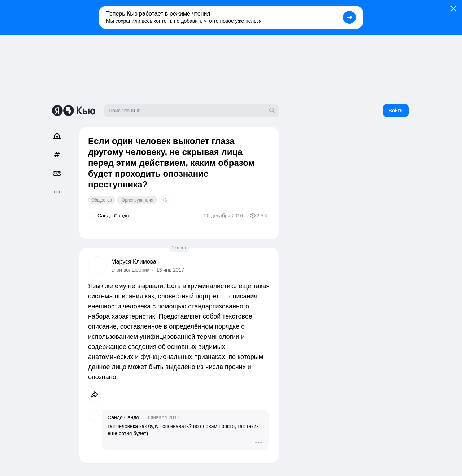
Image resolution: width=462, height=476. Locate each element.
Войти (396, 111)
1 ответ (179, 248)
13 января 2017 (161, 417)
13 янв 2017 (170, 270)
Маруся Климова (134, 262)
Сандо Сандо (123, 417)
